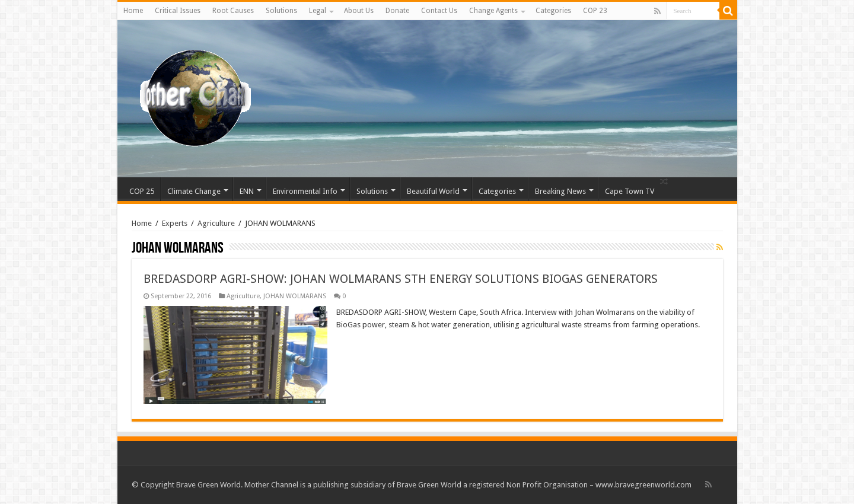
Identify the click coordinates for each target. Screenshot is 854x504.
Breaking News (560, 191)
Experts (175, 223)
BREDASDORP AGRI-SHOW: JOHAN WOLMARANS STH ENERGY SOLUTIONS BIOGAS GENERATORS (401, 279)
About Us (359, 11)
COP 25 (142, 191)
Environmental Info (305, 191)
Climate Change (194, 191)
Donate (397, 11)
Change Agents (493, 11)
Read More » (362, 346)
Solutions (281, 11)
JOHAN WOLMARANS (295, 296)
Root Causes (233, 11)
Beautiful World (433, 191)
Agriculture (216, 223)
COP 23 (595, 11)
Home (133, 11)
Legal (318, 11)
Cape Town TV (630, 191)
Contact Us (439, 11)
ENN (247, 191)
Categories (553, 11)
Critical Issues (178, 11)
